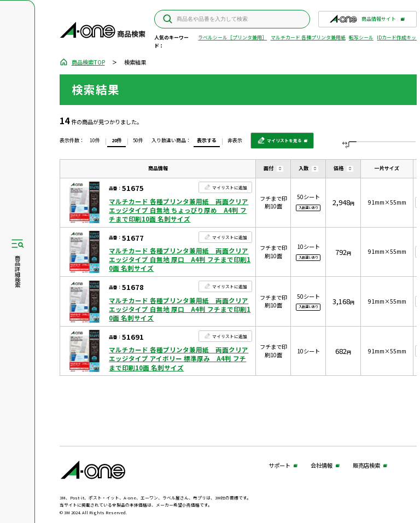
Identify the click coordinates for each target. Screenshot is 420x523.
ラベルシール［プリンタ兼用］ (232, 37)
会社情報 (322, 466)
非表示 (235, 140)
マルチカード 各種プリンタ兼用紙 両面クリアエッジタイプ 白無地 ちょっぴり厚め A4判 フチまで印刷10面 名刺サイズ (179, 210)
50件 (138, 140)
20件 (117, 140)
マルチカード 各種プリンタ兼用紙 (308, 37)
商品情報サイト (363, 21)
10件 (95, 140)
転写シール (361, 37)
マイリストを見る (280, 143)
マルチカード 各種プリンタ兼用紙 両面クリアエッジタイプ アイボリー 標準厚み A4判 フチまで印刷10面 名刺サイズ (179, 358)
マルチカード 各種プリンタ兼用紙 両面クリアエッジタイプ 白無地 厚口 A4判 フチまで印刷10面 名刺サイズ (180, 259)
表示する (207, 140)
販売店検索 (366, 466)
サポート (279, 466)
